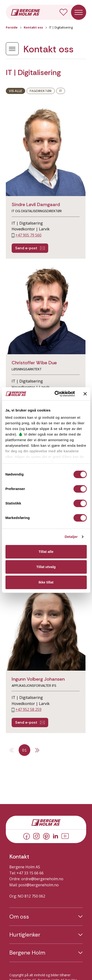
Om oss (19, 917)
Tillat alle (46, 552)
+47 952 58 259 (28, 709)
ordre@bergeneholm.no (42, 879)
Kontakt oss (33, 27)
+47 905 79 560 (28, 235)
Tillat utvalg (46, 567)
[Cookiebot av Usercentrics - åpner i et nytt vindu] (56, 394)
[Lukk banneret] (85, 394)
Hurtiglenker (25, 935)
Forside (12, 27)
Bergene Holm (27, 953)
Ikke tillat (46, 582)
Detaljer (71, 537)
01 (24, 750)
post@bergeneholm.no (39, 885)
